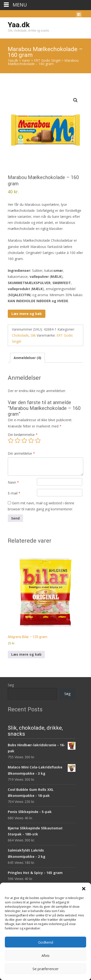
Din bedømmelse (23, 435)
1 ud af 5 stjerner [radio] (11, 440)
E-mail (14, 493)
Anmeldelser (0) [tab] (27, 358)
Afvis (45, 955)
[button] (84, 889)
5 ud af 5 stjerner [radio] (38, 440)
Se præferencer (46, 969)
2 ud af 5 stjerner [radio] (17, 440)
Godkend (46, 942)
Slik (33, 335)
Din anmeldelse (21, 453)
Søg (11, 685)
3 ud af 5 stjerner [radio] (24, 440)
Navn (13, 482)
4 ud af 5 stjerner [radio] (31, 440)
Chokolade (20, 335)
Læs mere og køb (27, 314)
